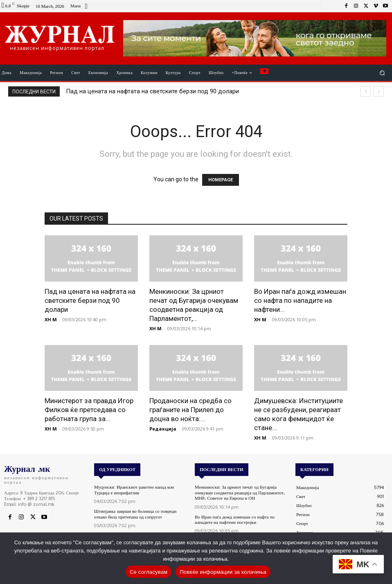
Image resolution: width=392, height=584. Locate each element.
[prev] (366, 91)
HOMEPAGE (221, 180)
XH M (51, 319)
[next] (379, 91)
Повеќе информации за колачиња (223, 572)
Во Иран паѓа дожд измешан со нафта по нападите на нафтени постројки (234, 519)
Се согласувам (149, 572)
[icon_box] (80, 7)
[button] (382, 73)
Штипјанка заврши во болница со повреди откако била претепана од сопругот (135, 514)
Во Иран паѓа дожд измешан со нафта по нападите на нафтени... (300, 300)
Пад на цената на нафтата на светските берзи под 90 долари (152, 91)
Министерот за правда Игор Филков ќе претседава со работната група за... (89, 410)
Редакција (163, 429)
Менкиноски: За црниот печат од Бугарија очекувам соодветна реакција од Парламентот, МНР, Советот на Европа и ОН (239, 492)
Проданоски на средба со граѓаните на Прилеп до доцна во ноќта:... (190, 410)
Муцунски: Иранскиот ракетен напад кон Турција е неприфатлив (134, 490)
